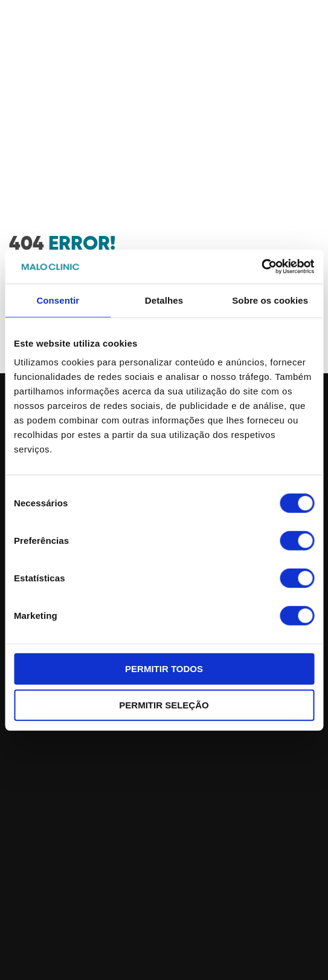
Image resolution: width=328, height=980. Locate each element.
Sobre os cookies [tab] (270, 300)
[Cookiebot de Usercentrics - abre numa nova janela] (261, 267)
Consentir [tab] (58, 300)
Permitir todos (164, 669)
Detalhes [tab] (164, 300)
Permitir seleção (164, 704)
